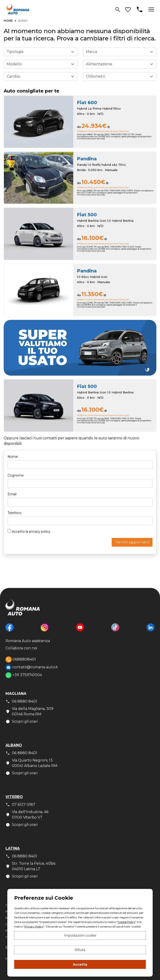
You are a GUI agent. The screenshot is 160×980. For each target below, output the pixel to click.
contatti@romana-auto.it (32, 667)
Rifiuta (80, 950)
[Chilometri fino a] (120, 76)
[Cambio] (41, 76)
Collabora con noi (21, 648)
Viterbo (14, 797)
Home (8, 21)
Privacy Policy (34, 926)
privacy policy (40, 532)
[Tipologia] (41, 52)
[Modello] (41, 64)
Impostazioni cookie (80, 935)
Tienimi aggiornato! (132, 542)
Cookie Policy (126, 922)
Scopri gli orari (22, 722)
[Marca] (120, 52)
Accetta (80, 964)
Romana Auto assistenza (28, 641)
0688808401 (21, 660)
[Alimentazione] (120, 64)
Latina (13, 848)
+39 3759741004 (24, 675)
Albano (14, 745)
